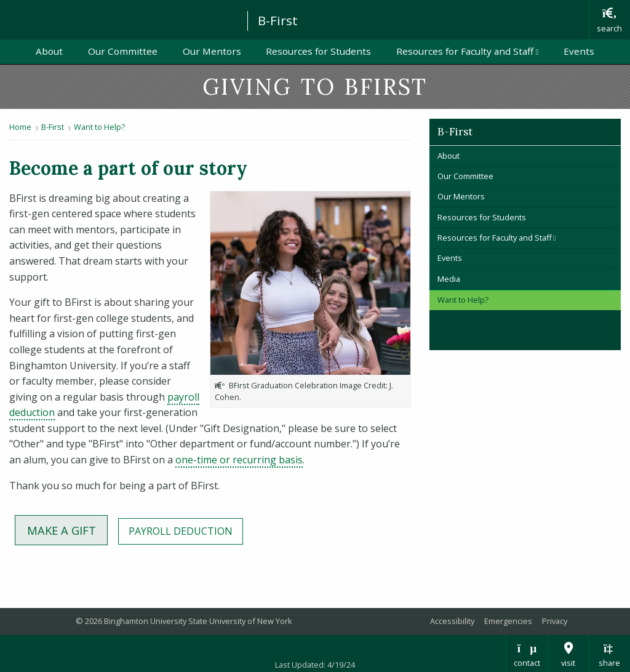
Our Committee (123, 51)
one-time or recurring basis (239, 460)
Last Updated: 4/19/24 (315, 665)
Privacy (555, 621)
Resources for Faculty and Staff (473, 51)
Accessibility (452, 621)
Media (449, 279)
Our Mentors (212, 51)
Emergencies (508, 621)
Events (579, 51)
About (49, 51)
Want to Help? (99, 127)
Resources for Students (318, 51)
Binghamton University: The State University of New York (118, 19)
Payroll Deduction (186, 530)
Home (20, 127)
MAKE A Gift (67, 529)
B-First (278, 20)
